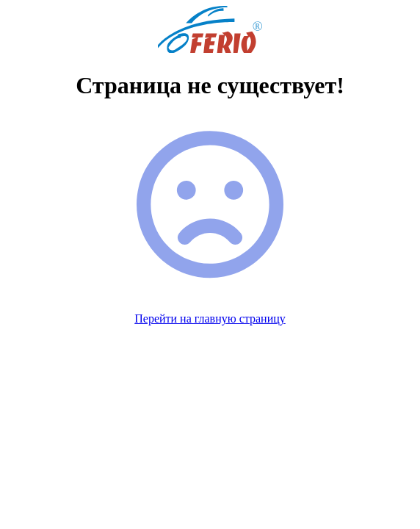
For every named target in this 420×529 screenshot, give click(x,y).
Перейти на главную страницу (210, 319)
